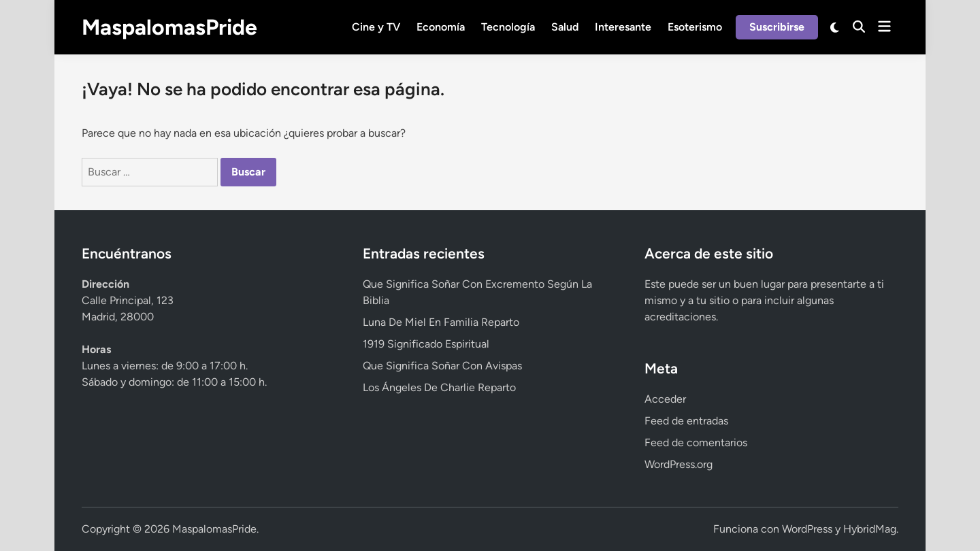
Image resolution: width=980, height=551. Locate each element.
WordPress (807, 529)
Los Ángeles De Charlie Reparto (439, 387)
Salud (565, 27)
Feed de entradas (686, 421)
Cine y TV (376, 27)
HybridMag (870, 529)
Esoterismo (695, 27)
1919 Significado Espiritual (426, 344)
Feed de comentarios (696, 443)
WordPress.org (679, 464)
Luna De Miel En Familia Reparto (441, 322)
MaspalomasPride (169, 27)
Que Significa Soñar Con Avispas (442, 366)
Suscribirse (777, 27)
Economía (441, 27)
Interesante (623, 27)
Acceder (665, 399)
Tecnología (508, 27)
